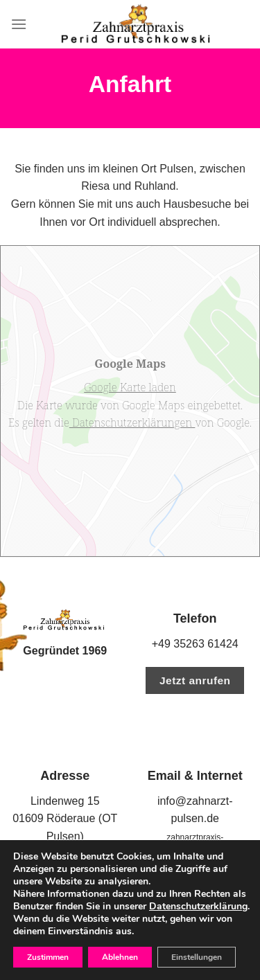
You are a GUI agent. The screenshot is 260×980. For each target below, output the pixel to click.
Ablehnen (120, 957)
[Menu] (19, 24)
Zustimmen (48, 957)
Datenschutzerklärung (198, 906)
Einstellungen (197, 957)
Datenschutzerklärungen (132, 422)
